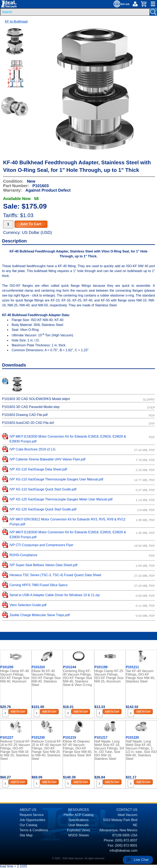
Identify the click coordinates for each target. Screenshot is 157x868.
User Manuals (79, 825)
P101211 (132, 667)
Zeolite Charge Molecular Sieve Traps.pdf (39, 615)
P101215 (70, 738)
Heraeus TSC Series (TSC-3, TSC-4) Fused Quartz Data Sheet (55, 575)
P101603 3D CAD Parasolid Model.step (31, 407)
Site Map (26, 835)
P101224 (38, 667)
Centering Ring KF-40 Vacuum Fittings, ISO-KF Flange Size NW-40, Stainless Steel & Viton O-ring (77, 678)
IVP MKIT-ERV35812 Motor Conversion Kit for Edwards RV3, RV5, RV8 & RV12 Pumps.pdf (67, 522)
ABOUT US (28, 810)
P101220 (132, 738)
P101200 (7, 667)
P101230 (38, 738)
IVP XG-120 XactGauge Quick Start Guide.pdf (43, 509)
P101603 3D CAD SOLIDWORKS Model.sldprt (36, 399)
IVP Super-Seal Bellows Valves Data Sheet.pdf (43, 565)
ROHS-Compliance (23, 555)
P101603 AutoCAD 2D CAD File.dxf (28, 423)
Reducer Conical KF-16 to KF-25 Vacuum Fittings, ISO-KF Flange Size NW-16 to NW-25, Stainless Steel (15, 750)
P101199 (101, 667)
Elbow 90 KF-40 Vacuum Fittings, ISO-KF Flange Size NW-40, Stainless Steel (46, 678)
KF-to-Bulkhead (16, 22)
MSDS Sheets (78, 835)
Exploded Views (78, 830)
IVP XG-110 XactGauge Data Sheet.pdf (38, 469)
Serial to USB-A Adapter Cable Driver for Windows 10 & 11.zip (54, 595)
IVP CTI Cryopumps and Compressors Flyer (41, 545)
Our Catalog (28, 825)
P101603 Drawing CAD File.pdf (25, 415)
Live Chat (141, 860)
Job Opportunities (32, 820)
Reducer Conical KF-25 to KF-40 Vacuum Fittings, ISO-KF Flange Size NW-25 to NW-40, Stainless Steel (47, 750)
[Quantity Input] (8, 224)
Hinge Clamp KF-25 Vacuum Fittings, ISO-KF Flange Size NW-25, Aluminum (109, 676)
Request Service (32, 815)
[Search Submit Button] (153, 12)
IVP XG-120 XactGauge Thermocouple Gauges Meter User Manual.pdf (61, 499)
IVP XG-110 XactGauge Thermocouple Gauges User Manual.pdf (56, 479)
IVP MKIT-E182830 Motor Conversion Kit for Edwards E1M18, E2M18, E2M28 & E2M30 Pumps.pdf (68, 439)
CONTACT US (127, 810)
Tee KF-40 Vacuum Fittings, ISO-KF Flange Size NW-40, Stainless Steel (140, 676)
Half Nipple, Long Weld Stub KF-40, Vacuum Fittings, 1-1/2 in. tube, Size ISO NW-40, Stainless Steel (141, 750)
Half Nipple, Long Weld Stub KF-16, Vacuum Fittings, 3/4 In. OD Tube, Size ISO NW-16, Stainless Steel (109, 750)
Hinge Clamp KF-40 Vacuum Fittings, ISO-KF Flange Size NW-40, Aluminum (15, 676)
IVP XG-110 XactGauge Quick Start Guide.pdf (43, 489)
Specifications (79, 820)
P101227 (7, 738)
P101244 (70, 667)
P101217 (101, 738)
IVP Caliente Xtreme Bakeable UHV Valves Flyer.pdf (47, 459)
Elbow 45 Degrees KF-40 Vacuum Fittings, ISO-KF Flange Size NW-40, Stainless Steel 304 (78, 748)
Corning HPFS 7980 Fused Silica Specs (38, 585)
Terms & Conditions (34, 830)
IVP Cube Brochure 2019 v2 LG (32, 449)
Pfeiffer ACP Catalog (78, 815)
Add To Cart (31, 224)
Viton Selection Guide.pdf (28, 605)
